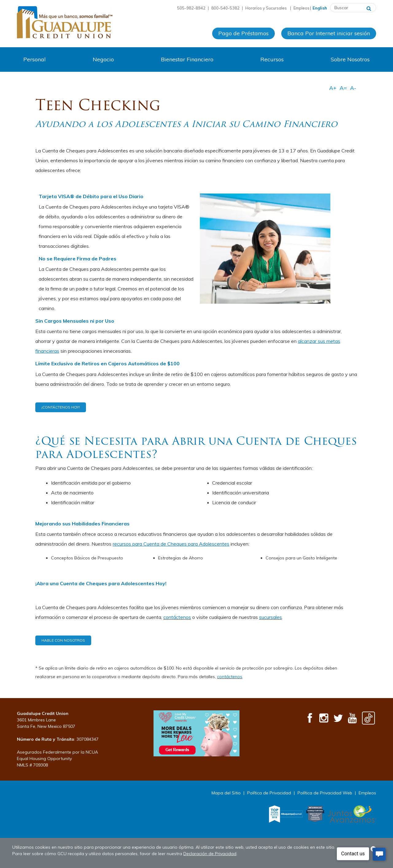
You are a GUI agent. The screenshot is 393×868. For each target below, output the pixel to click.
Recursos (272, 59)
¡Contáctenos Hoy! (61, 407)
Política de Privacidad (269, 793)
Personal (35, 59)
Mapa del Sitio (226, 793)
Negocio (103, 59)
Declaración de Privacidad (210, 854)
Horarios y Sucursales (267, 8)
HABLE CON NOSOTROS (63, 640)
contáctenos (177, 617)
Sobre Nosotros (350, 59)
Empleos (302, 8)
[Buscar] (369, 8)
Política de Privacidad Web (325, 793)
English (320, 8)
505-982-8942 (191, 8)
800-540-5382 (225, 8)
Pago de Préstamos (243, 33)
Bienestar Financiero (187, 59)
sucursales (270, 617)
